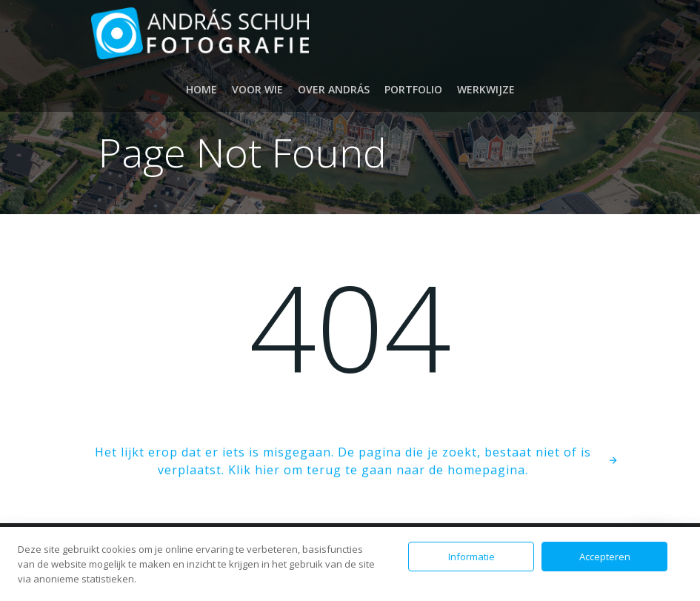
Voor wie (257, 89)
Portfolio (413, 89)
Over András (334, 89)
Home (201, 89)
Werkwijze (486, 89)
